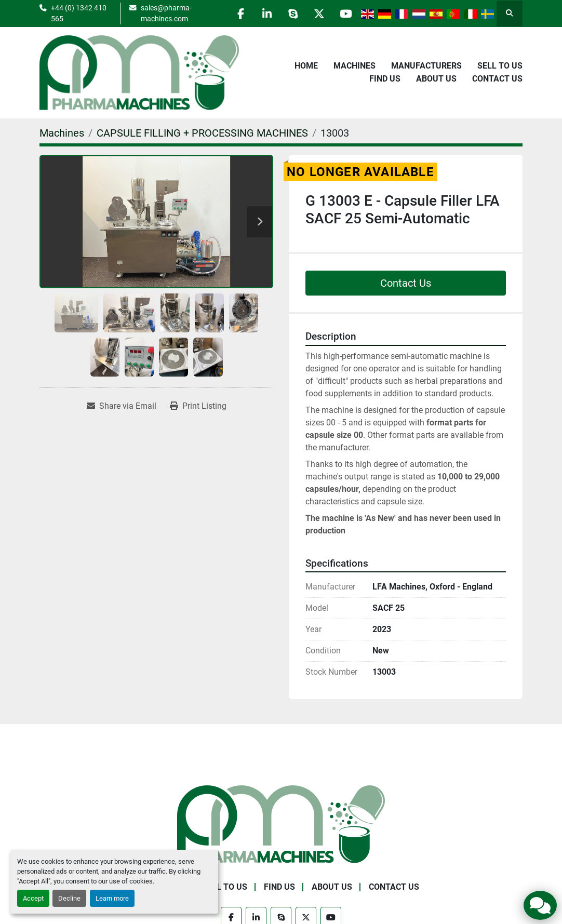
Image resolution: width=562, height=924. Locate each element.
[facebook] (239, 14)
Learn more (112, 898)
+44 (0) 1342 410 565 (79, 13)
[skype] (292, 14)
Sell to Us (500, 66)
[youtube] (345, 14)
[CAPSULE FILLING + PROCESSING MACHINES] (202, 133)
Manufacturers (426, 66)
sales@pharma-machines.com (166, 13)
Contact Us (497, 79)
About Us (436, 79)
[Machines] (62, 133)
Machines (354, 66)
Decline (69, 898)
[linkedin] (266, 14)
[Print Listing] (198, 406)
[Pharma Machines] (281, 823)
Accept (33, 898)
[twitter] (319, 14)
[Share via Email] (122, 406)
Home (306, 66)
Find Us (385, 79)
